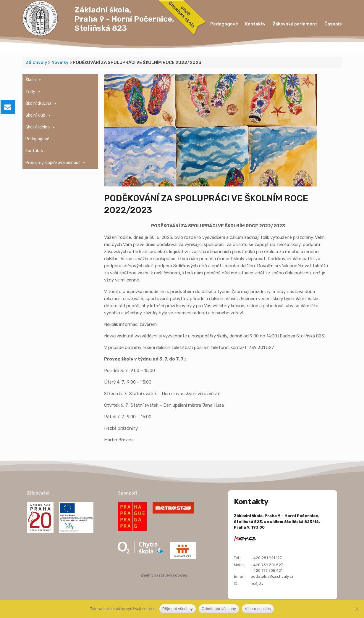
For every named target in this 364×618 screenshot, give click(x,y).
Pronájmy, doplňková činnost (56, 163)
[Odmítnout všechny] (357, 609)
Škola (34, 80)
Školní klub (38, 115)
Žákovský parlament (295, 24)
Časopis (333, 24)
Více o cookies (258, 609)
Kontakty (255, 24)
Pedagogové (224, 24)
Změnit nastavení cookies (164, 575)
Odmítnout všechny (219, 609)
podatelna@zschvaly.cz (272, 576)
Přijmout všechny (178, 609)
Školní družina (41, 104)
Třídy (33, 92)
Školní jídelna (41, 127)
